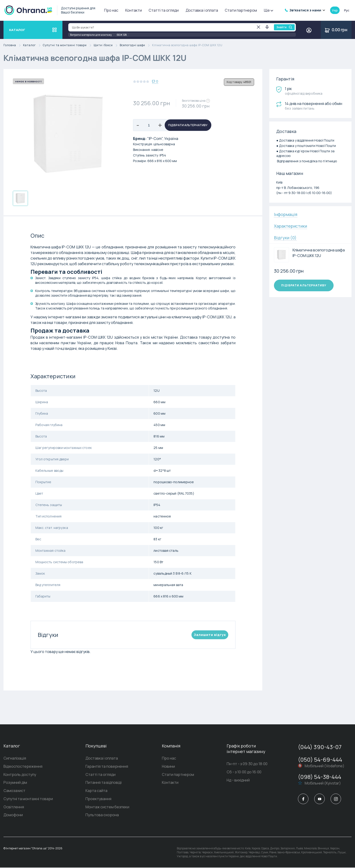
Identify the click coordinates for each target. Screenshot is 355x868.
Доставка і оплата (202, 10)
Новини (168, 767)
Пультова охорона (102, 816)
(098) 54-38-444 (320, 777)
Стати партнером (241, 10)
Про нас (111, 10)
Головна (13, 45)
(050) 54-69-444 (320, 759)
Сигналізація (15, 758)
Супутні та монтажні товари (68, 45)
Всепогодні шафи (136, 45)
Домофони (13, 816)
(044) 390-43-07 (320, 747)
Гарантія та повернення (107, 767)
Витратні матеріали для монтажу (91, 35)
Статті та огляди (164, 10)
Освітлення (14, 807)
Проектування (98, 799)
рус (347, 10)
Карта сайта (96, 791)
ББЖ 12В (122, 35)
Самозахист (14, 791)
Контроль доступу (20, 775)
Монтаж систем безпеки (107, 807)
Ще (268, 10)
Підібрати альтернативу (188, 125)
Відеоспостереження (23, 767)
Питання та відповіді (104, 783)
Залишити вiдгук (210, 635)
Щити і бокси (107, 45)
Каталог (33, 45)
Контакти (134, 10)
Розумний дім (15, 783)
